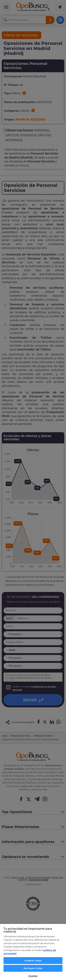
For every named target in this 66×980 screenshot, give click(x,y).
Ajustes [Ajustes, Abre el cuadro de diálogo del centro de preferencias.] (33, 976)
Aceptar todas (33, 960)
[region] (33, 952)
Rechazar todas (33, 968)
